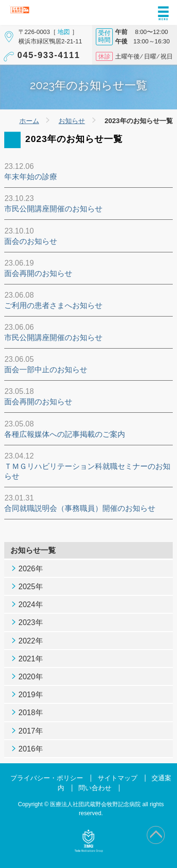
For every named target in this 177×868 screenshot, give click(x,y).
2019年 (31, 695)
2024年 (31, 605)
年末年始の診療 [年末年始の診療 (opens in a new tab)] (31, 177)
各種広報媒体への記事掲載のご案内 (65, 434)
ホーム (29, 121)
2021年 (31, 659)
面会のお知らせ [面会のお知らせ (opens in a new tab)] (31, 241)
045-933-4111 (49, 55)
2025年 (31, 587)
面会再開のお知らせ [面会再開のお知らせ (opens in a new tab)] (38, 402)
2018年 (31, 713)
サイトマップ (118, 778)
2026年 (31, 569)
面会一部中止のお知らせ (46, 370)
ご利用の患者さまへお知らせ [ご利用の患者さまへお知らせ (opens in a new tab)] (53, 305)
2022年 (31, 641)
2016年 (31, 749)
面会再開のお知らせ (38, 273)
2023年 (31, 622)
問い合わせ (95, 788)
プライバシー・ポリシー (47, 778)
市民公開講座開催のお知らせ (53, 209)
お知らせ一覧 (33, 550)
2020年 (31, 677)
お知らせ (72, 121)
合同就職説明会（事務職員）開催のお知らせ (80, 508)
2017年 (31, 731)
